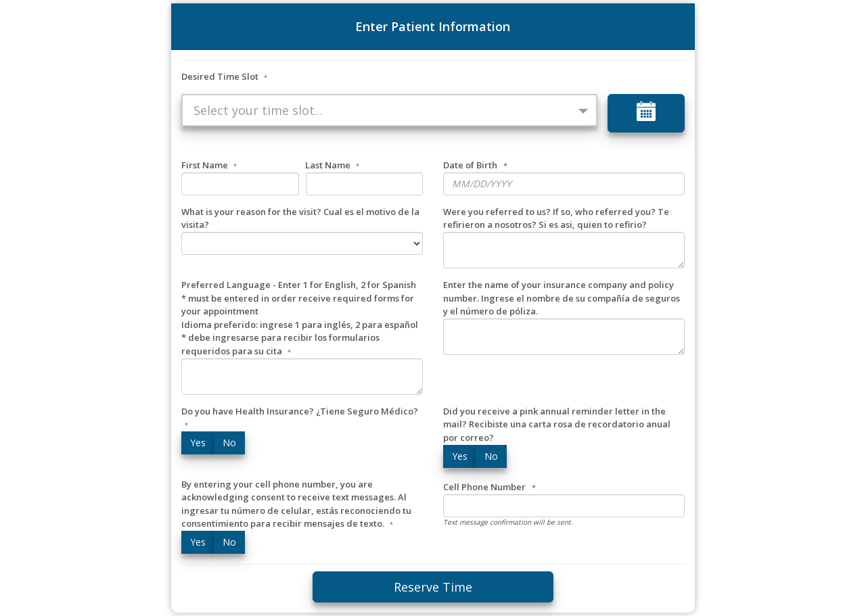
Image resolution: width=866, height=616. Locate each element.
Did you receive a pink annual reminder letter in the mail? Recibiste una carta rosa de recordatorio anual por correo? (557, 424)
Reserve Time (433, 587)
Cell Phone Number (484, 487)
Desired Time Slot (224, 76)
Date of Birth (470, 165)
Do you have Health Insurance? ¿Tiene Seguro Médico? (300, 418)
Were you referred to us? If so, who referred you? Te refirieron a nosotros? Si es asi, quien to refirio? (556, 218)
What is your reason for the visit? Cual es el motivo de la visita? (300, 218)
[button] (389, 110)
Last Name (332, 165)
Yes (198, 443)
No (229, 443)
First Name (209, 165)
